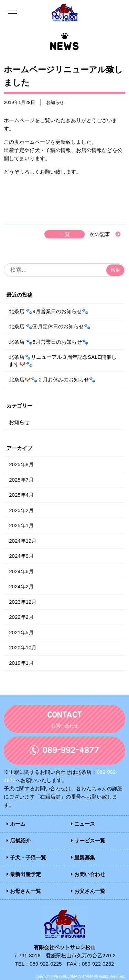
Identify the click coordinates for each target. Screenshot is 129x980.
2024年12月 (23, 541)
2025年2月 (21, 510)
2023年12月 (23, 602)
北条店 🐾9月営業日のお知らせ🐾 (49, 311)
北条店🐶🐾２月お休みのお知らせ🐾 (52, 380)
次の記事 (100, 234)
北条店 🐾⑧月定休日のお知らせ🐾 (50, 326)
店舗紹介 (19, 841)
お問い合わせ (88, 874)
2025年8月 (21, 464)
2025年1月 (21, 525)
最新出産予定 (24, 874)
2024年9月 (21, 556)
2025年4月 (21, 495)
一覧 (65, 234)
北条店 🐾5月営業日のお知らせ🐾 (49, 342)
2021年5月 (21, 632)
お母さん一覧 (24, 891)
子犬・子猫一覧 (26, 857)
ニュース (83, 824)
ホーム (16, 824)
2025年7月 (21, 480)
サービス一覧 (88, 841)
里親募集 (83, 857)
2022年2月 (21, 617)
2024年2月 (21, 586)
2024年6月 (21, 571)
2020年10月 (23, 647)
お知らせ (55, 102)
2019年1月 (21, 663)
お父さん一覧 (88, 891)
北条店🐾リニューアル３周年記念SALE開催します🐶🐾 (63, 361)
